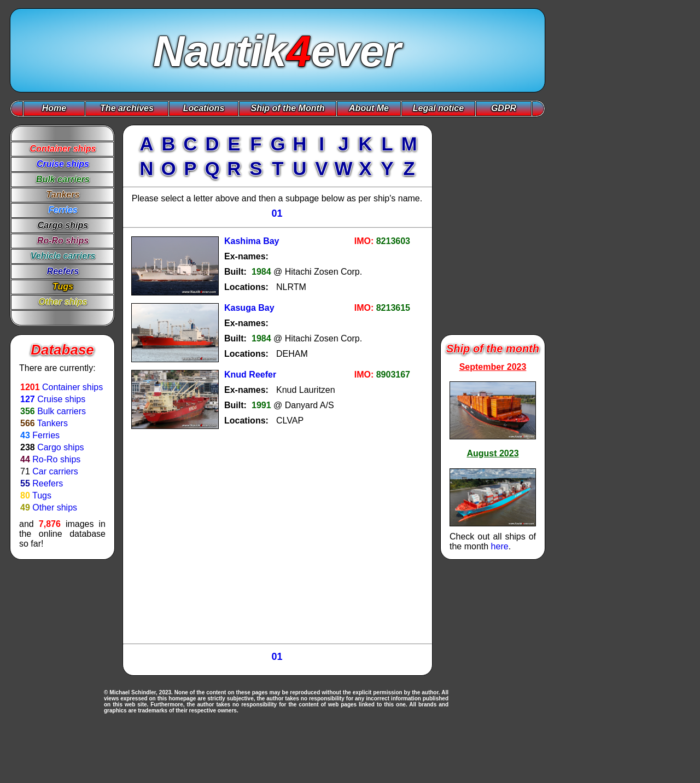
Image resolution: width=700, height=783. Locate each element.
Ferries (46, 435)
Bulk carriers (62, 411)
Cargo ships (60, 447)
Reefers (48, 483)
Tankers (52, 423)
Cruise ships (61, 399)
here (500, 546)
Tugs (42, 495)
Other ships (55, 507)
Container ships (72, 387)
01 (277, 213)
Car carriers (55, 471)
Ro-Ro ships (56, 459)
